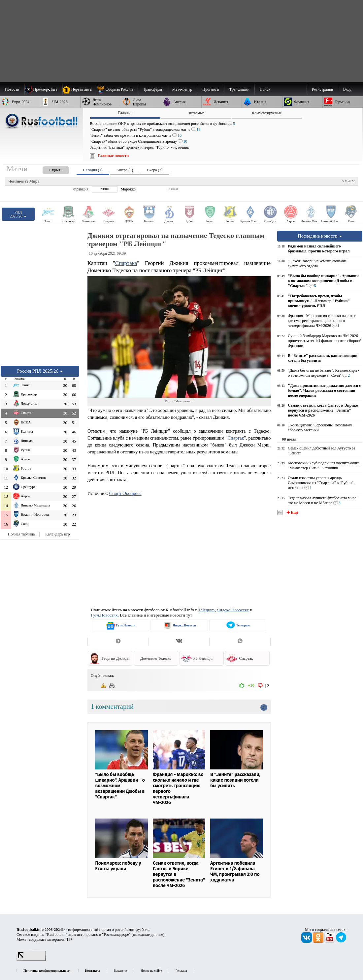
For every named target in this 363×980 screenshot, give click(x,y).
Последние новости (320, 236)
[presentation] (49, 169)
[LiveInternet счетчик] (31, 960)
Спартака (126, 263)
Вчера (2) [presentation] (155, 170)
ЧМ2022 (348, 181)
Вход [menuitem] (347, 89)
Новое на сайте (151, 971)
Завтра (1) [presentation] (125, 170)
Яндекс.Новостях (233, 610)
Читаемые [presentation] (196, 113)
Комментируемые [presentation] (267, 113)
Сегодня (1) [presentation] (93, 170)
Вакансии (121, 971)
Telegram (207, 610)
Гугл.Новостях (104, 615)
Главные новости (113, 156)
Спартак (236, 438)
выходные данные (148, 935)
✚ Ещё (292, 512)
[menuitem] (117, 89)
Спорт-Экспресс (125, 493)
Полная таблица (21, 534)
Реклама (181, 971)
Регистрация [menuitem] (322, 89)
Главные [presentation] (125, 113)
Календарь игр (57, 534)
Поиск (265, 89)
